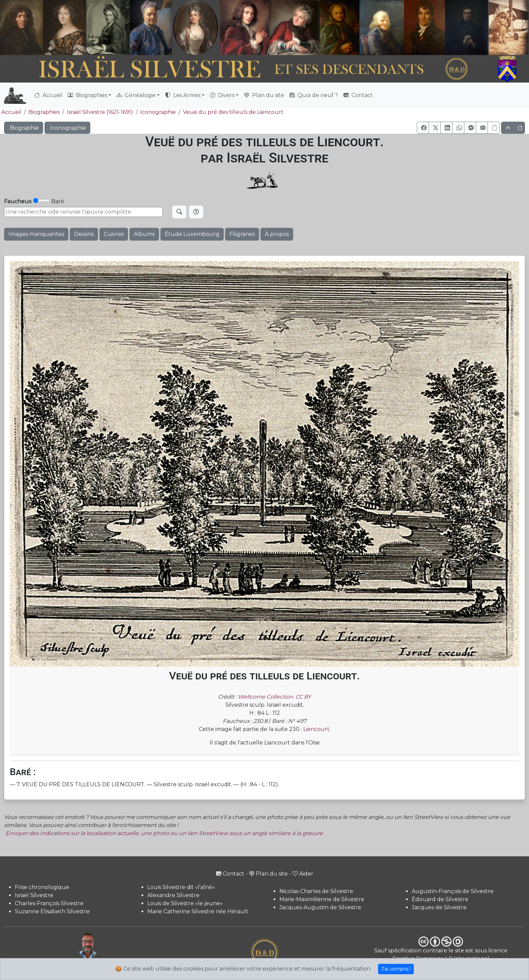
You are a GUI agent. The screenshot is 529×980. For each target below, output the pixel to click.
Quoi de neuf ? (314, 95)
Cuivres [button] (114, 234)
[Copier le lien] (494, 128)
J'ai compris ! (396, 969)
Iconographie (158, 112)
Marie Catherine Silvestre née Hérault (198, 911)
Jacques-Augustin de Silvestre (320, 907)
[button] (423, 128)
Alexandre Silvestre (173, 895)
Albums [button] (144, 234)
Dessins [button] (84, 234)
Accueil (48, 95)
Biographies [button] (87, 95)
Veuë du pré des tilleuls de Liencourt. (234, 112)
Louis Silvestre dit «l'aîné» (181, 887)
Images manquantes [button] (36, 234)
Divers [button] (222, 95)
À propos (277, 234)
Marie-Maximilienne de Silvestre (322, 899)
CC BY (303, 697)
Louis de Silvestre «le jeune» (185, 903)
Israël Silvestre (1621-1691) (100, 112)
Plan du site (264, 95)
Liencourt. (317, 729)
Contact (358, 95)
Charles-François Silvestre (49, 903)
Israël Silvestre (34, 895)
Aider (303, 874)
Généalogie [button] (136, 95)
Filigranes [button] (242, 234)
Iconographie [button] (67, 128)
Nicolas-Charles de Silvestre (316, 891)
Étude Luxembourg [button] (192, 234)
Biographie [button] (24, 128)
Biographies (44, 112)
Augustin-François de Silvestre (453, 891)
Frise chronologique (42, 887)
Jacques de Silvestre (439, 907)
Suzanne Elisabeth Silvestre (52, 911)
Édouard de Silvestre (440, 899)
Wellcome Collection (266, 697)
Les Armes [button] (183, 95)
